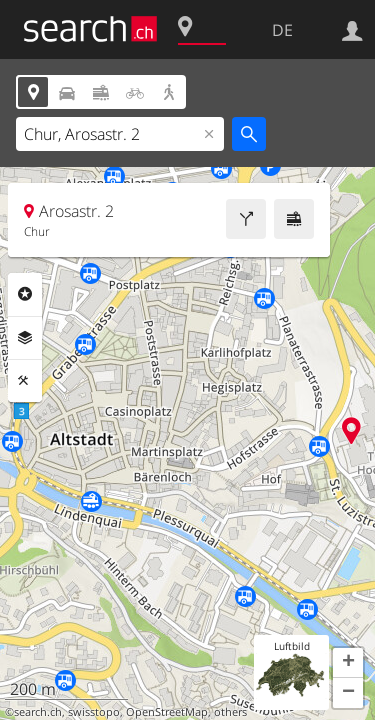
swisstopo (94, 712)
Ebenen (25, 338)
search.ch (38, 712)
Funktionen (25, 381)
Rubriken (25, 294)
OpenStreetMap (167, 712)
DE (282, 30)
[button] (348, 663)
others (230, 712)
